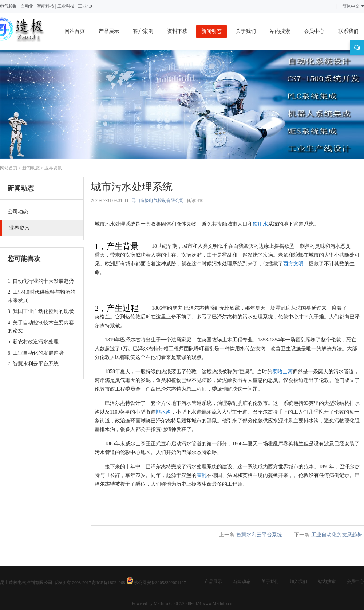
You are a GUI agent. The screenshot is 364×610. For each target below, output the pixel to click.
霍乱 (202, 475)
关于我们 (246, 31)
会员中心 (314, 31)
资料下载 (177, 31)
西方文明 (293, 264)
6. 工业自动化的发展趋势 (36, 353)
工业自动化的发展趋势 (337, 535)
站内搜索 (280, 31)
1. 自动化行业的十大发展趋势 (41, 281)
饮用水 (260, 224)
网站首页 (75, 31)
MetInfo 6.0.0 (166, 603)
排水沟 (163, 412)
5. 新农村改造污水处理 (33, 342)
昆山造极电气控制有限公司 (158, 200)
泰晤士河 (282, 372)
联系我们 (348, 31)
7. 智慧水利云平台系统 (33, 364)
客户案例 (143, 31)
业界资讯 (53, 168)
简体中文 (353, 6)
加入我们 (298, 582)
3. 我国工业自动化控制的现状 (41, 311)
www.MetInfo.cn (217, 603)
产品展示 (109, 31)
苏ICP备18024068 (109, 583)
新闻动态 (211, 31)
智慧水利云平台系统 (259, 535)
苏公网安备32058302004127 (160, 583)
